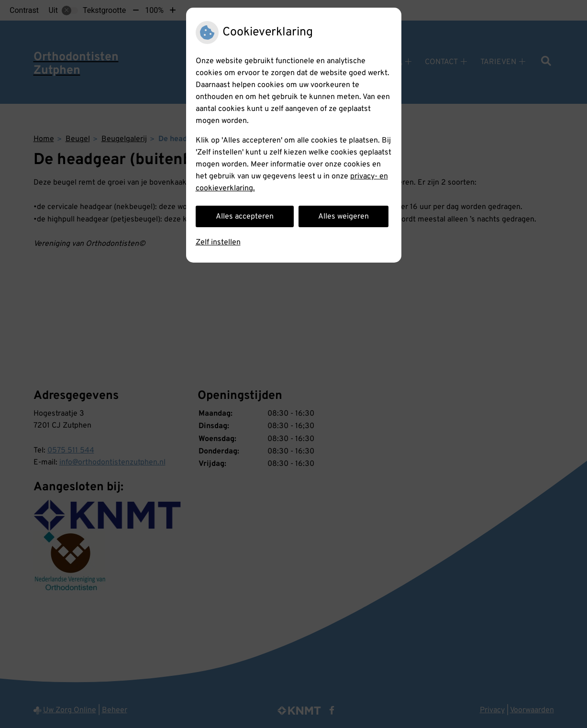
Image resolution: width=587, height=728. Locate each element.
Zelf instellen (218, 243)
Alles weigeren (343, 217)
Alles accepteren (245, 217)
